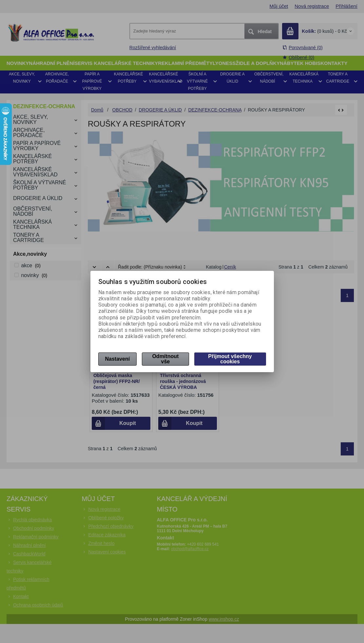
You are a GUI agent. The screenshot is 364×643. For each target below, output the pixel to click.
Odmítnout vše (165, 359)
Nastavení (118, 359)
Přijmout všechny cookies (230, 359)
